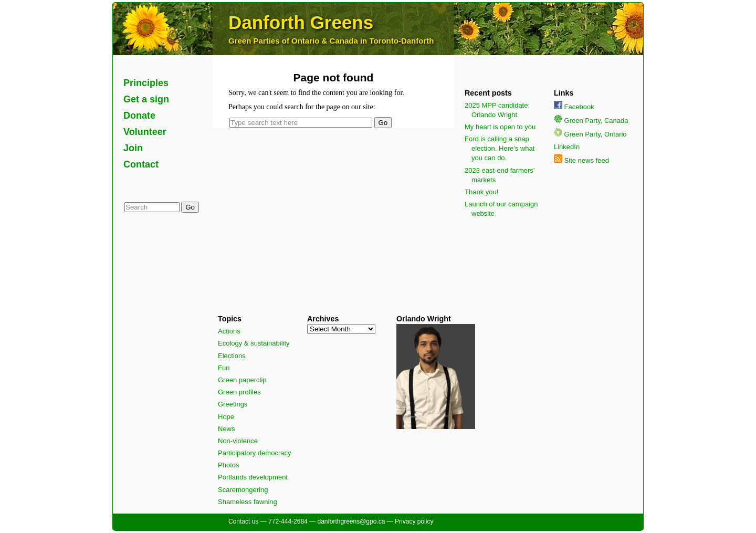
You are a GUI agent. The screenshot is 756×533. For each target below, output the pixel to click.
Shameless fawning (248, 502)
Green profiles (239, 392)
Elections (232, 356)
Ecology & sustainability (254, 343)
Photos (228, 465)
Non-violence (238, 441)
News (227, 429)
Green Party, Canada (591, 121)
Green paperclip (242, 380)
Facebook (574, 107)
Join (133, 148)
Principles (146, 83)
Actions (229, 331)
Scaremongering (243, 490)
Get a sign (146, 99)
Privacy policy (414, 521)
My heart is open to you (500, 127)
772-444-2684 (288, 521)
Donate (139, 116)
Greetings (233, 404)
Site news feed (581, 160)
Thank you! (481, 192)
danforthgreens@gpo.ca (351, 521)
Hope (226, 417)
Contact (141, 164)
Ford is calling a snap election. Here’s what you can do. (500, 148)
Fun (224, 368)
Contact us (243, 521)
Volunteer (145, 132)
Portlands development (253, 477)
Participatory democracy (254, 453)
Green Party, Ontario (590, 134)
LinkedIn (567, 147)
